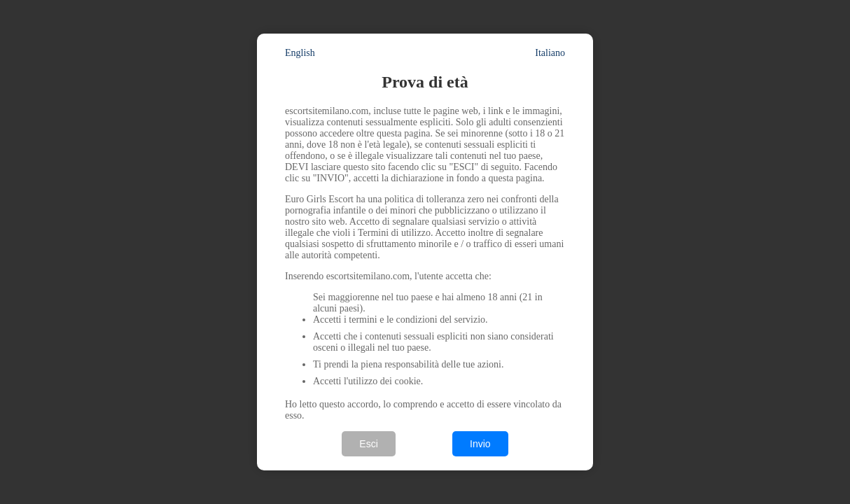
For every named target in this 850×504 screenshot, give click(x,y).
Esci (368, 444)
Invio (480, 444)
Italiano (550, 53)
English (300, 53)
